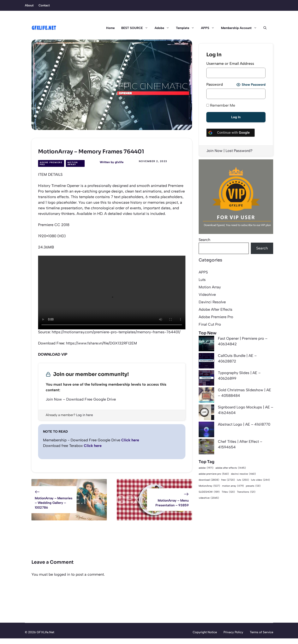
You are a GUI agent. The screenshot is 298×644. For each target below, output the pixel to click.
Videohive (207, 295)
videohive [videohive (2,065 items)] (209, 498)
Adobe (164, 28)
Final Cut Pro (210, 324)
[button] (263, 28)
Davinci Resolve (212, 302)
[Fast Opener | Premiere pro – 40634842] (206, 344)
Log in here (85, 415)
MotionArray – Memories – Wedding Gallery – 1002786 (54, 503)
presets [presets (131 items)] (253, 486)
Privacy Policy (233, 632)
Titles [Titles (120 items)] (228, 492)
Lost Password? (239, 151)
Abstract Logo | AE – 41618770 (244, 424)
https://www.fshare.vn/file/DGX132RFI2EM (102, 343)
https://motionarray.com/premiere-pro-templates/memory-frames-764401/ (116, 332)
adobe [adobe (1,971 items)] (206, 468)
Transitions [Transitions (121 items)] (246, 492)
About (29, 5)
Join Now (214, 151)
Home (110, 28)
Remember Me (221, 105)
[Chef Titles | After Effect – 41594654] (206, 447)
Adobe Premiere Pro (51, 163)
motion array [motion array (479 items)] (233, 486)
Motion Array (73, 163)
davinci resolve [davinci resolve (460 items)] (243, 474)
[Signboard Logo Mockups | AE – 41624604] (206, 413)
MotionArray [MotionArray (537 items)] (209, 486)
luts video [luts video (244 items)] (260, 480)
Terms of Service (261, 632)
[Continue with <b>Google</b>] (231, 133)
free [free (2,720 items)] (228, 480)
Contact (44, 5)
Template (187, 28)
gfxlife (119, 162)
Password (215, 84)
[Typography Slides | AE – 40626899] (206, 379)
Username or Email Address (230, 64)
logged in (62, 574)
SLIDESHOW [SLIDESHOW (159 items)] (209, 492)
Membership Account (241, 28)
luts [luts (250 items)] (243, 480)
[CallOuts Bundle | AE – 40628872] (206, 362)
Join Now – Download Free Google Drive (81, 399)
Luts (202, 280)
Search (204, 240)
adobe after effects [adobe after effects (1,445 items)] (231, 468)
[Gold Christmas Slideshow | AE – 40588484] (206, 396)
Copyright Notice (205, 632)
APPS (209, 28)
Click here (130, 440)
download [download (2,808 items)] (209, 480)
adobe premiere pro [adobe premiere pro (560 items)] (214, 474)
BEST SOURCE (136, 28)
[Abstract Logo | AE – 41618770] (206, 430)
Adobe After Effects (216, 309)
